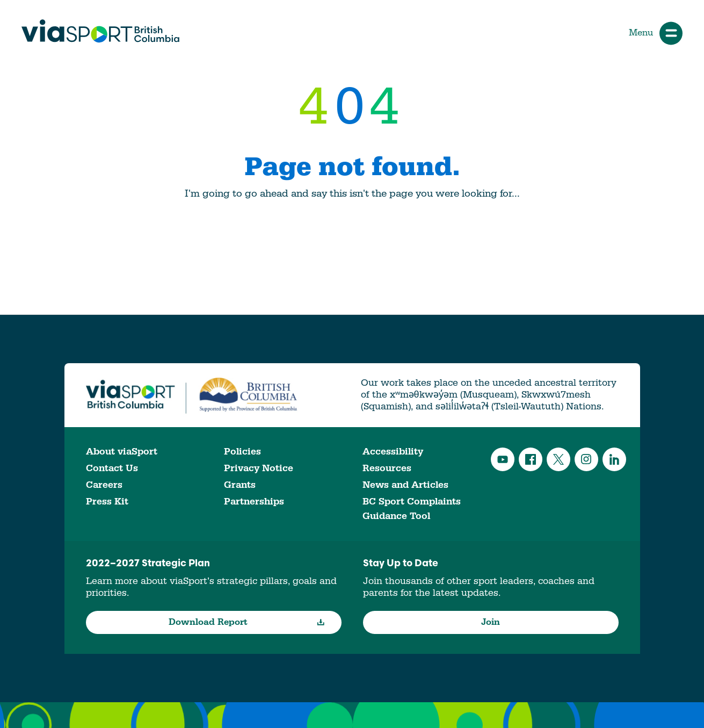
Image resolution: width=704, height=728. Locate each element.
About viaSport (122, 452)
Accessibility (393, 452)
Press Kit (107, 502)
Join (491, 622)
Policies (242, 452)
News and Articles (405, 485)
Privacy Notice (259, 468)
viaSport (100, 31)
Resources (387, 468)
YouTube (503, 459)
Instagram (586, 459)
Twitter (558, 459)
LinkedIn (614, 459)
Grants (240, 485)
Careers (104, 485)
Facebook (531, 459)
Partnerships (254, 502)
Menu (656, 33)
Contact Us (112, 468)
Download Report (247, 622)
